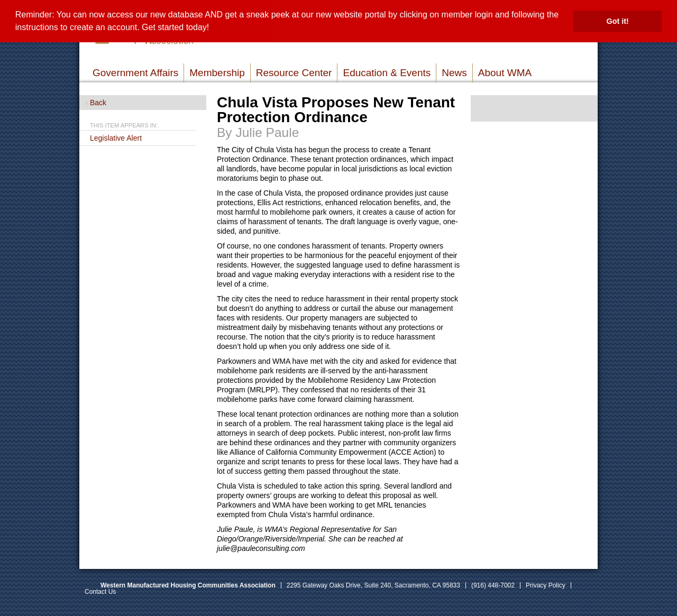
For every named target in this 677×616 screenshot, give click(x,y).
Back (98, 103)
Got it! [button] (618, 21)
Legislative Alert (116, 138)
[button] (213, 29)
